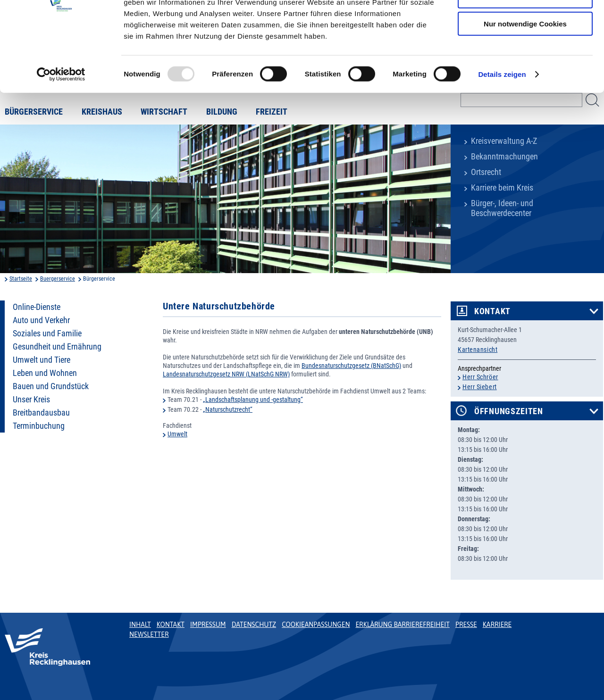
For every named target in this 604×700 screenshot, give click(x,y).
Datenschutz (254, 625)
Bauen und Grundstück (51, 386)
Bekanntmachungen (504, 157)
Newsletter (149, 634)
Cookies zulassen (525, 23)
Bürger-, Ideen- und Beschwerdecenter (502, 208)
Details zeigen (502, 129)
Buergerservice (58, 279)
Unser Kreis (31, 400)
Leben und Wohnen (45, 373)
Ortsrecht (486, 172)
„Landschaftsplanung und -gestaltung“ (253, 400)
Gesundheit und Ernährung (57, 347)
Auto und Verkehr (41, 320)
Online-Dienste (37, 307)
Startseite (21, 279)
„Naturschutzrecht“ (228, 409)
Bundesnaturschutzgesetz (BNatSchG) (351, 366)
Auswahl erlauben (525, 51)
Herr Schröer (480, 377)
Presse (466, 625)
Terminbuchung (39, 426)
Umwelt (177, 434)
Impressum (208, 625)
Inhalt (140, 625)
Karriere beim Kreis (502, 188)
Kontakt (492, 311)
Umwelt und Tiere (42, 360)
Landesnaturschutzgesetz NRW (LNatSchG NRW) (226, 374)
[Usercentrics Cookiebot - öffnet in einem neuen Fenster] (61, 129)
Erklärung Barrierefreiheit (402, 625)
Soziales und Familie (47, 333)
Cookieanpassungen (316, 625)
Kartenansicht (478, 350)
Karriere (497, 625)
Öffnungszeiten (509, 411)
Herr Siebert (480, 387)
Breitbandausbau (41, 413)
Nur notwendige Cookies (525, 79)
